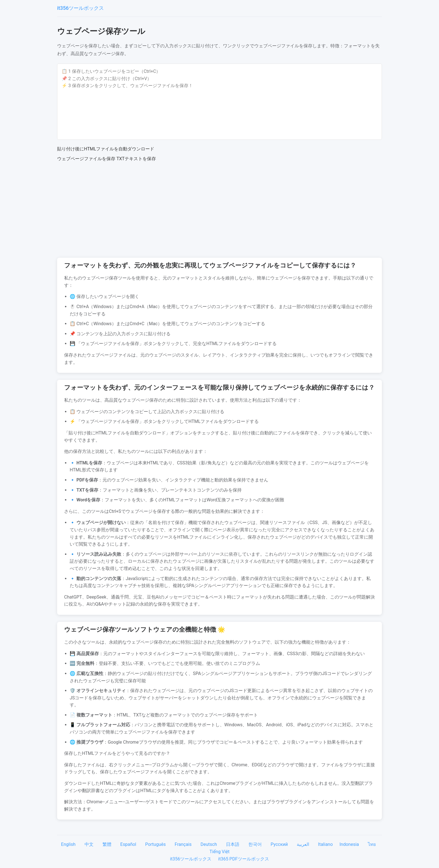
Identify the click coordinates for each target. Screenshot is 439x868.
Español (129, 844)
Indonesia (350, 844)
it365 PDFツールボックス (244, 859)
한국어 (256, 844)
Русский (280, 844)
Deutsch (209, 844)
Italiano (326, 844)
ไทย (372, 844)
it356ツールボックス (80, 8)
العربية (303, 844)
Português (156, 844)
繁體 (108, 844)
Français (184, 844)
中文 (90, 844)
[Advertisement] (219, 210)
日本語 (233, 844)
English (69, 844)
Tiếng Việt (219, 852)
